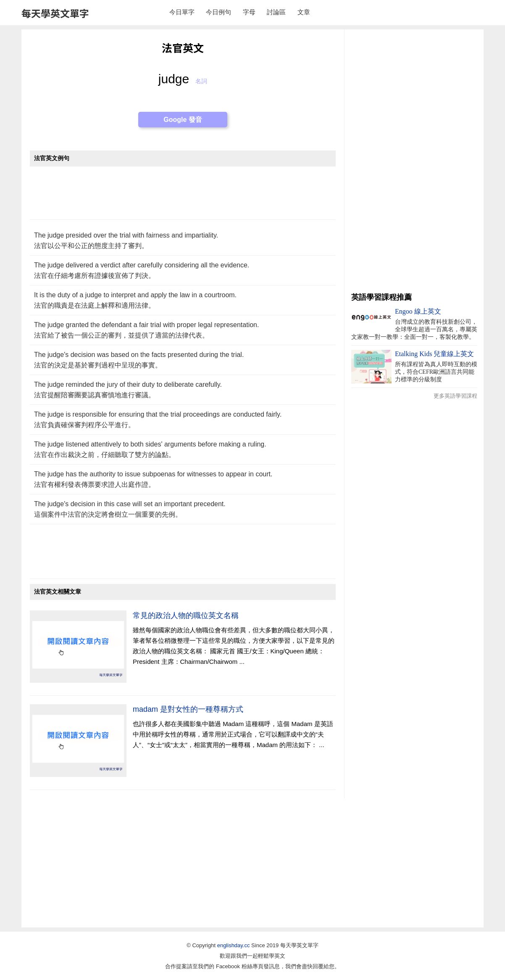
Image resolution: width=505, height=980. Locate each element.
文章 (304, 12)
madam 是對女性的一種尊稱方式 (188, 709)
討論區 (276, 12)
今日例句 (218, 12)
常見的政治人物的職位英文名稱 (186, 615)
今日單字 (182, 12)
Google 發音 (183, 120)
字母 (249, 12)
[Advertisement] (183, 197)
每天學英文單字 (55, 13)
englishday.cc (234, 945)
